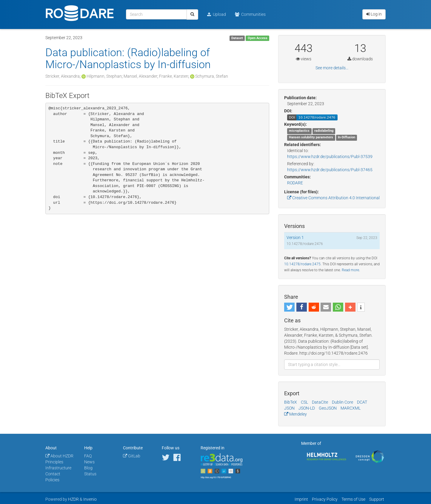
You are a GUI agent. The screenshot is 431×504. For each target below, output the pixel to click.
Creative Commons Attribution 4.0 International (333, 198)
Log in (374, 14)
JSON (289, 408)
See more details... (332, 68)
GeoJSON (328, 408)
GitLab (132, 456)
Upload (217, 14)
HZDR (73, 499)
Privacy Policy (325, 499)
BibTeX (291, 402)
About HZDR (59, 456)
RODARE (295, 183)
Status (90, 474)
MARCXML (351, 408)
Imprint (301, 499)
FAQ (88, 456)
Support (377, 499)
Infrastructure (58, 468)
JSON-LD (307, 408)
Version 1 (295, 238)
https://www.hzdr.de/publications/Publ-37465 (330, 170)
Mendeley (295, 414)
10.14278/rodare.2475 (302, 264)
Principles (54, 462)
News (89, 462)
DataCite (320, 402)
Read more (350, 270)
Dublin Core (343, 402)
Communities (250, 14)
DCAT (362, 402)
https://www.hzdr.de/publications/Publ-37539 (330, 157)
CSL (304, 402)
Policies (52, 480)
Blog (88, 468)
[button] (289, 307)
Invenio (90, 499)
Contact (53, 474)
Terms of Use (353, 499)
